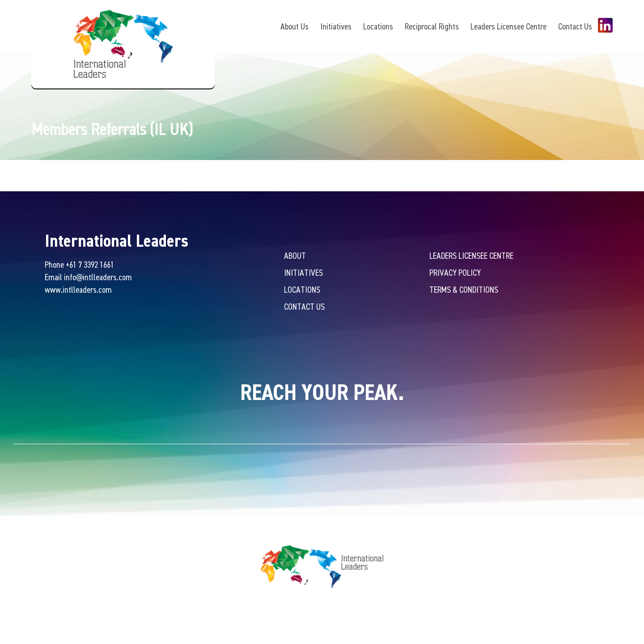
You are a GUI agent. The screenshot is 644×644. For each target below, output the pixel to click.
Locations (378, 26)
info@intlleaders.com (98, 277)
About (295, 255)
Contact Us (575, 26)
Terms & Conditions (464, 289)
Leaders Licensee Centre (508, 26)
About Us (294, 26)
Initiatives (336, 26)
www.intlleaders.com (78, 289)
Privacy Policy (455, 272)
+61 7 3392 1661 (90, 264)
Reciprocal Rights (432, 26)
